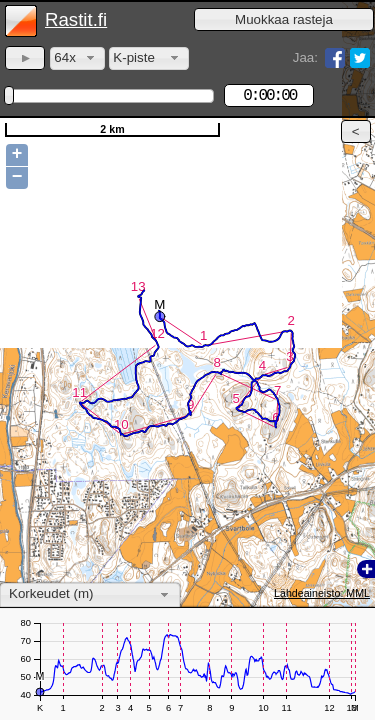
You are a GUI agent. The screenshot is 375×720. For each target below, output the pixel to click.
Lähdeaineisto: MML (322, 593)
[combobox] (77, 58)
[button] (284, 19)
